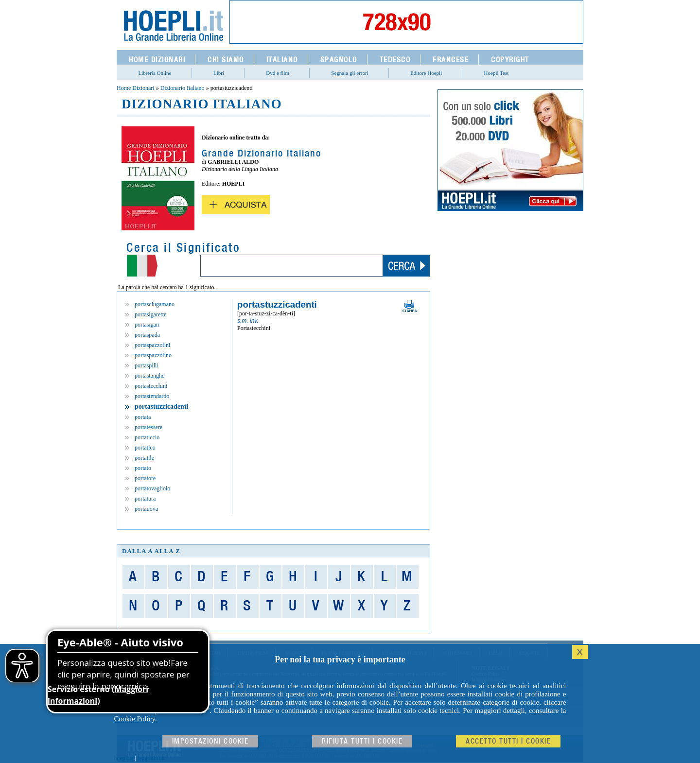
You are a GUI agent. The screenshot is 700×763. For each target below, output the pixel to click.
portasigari (147, 325)
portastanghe (149, 376)
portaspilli (147, 365)
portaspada (147, 335)
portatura (145, 499)
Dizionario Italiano (183, 88)
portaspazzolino (153, 355)
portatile (144, 458)
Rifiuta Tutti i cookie (362, 741)
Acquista (236, 205)
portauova (146, 509)
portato (143, 468)
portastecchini (151, 386)
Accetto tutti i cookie (508, 741)
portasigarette (150, 314)
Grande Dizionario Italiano (262, 154)
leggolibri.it (151, 758)
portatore (145, 478)
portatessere (149, 427)
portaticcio (147, 437)
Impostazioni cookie (210, 741)
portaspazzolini (152, 345)
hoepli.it (124, 758)
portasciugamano (155, 304)
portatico (145, 448)
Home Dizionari (136, 88)
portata (143, 417)
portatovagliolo (152, 488)
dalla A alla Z (151, 551)
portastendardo (152, 396)
